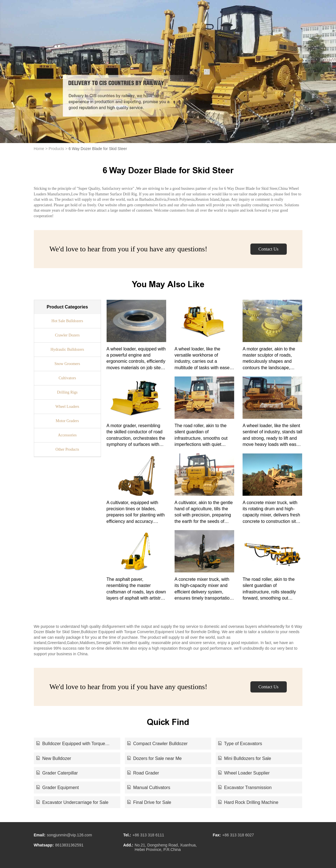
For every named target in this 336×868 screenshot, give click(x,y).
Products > (58, 149)
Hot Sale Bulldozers (67, 321)
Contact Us (269, 249)
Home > (41, 149)
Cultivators (67, 378)
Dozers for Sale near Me (155, 758)
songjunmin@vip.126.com (70, 835)
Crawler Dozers (67, 335)
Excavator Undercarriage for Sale (72, 802)
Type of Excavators (240, 744)
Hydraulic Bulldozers (67, 349)
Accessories (67, 435)
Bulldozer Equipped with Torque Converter (71, 744)
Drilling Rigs (67, 392)
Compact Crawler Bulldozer (158, 744)
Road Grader (143, 773)
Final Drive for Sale (149, 802)
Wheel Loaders (67, 407)
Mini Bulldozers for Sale (245, 758)
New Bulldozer (54, 758)
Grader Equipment (58, 788)
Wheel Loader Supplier (244, 773)
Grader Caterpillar (57, 773)
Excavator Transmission (245, 788)
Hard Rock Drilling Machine (248, 802)
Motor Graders (67, 421)
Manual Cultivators (149, 788)
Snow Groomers (67, 364)
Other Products (67, 449)
